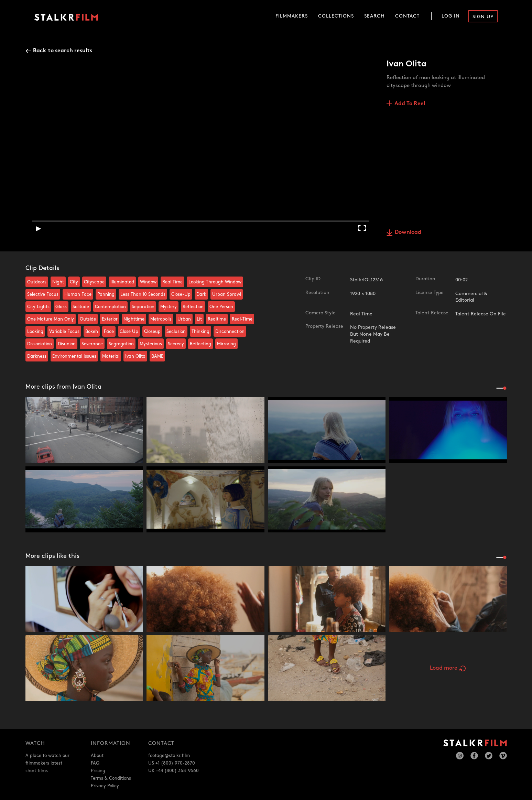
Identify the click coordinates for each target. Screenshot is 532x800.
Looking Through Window (215, 282)
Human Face (78, 294)
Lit (199, 319)
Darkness (37, 356)
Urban (184, 319)
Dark (201, 294)
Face (109, 332)
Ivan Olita (135, 356)
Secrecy (176, 344)
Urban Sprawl (227, 294)
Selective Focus (43, 294)
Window (148, 282)
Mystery (169, 307)
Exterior (110, 319)
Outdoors (37, 282)
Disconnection (230, 332)
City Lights (38, 307)
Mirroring (226, 344)
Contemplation (110, 307)
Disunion (67, 344)
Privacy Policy (105, 786)
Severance (92, 344)
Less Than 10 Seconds (143, 294)
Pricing (98, 771)
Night (58, 282)
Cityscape (94, 282)
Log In (451, 16)
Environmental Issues (74, 356)
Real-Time (242, 319)
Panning (106, 294)
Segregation (121, 344)
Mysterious (151, 344)
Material (111, 356)
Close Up (129, 332)
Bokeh (92, 332)
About (97, 756)
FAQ (95, 763)
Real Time (172, 282)
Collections (336, 16)
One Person (221, 307)
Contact (407, 16)
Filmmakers (292, 16)
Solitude (81, 307)
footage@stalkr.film (169, 756)
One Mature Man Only (51, 319)
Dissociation (40, 344)
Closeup (152, 332)
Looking (35, 332)
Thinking (200, 332)
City (74, 282)
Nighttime (134, 319)
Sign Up (483, 17)
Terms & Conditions (111, 778)
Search (374, 16)
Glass (61, 307)
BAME (157, 356)
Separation (143, 307)
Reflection (193, 307)
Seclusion (176, 332)
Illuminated (122, 282)
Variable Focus (64, 332)
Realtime (217, 319)
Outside (88, 319)
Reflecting (200, 344)
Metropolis (161, 319)
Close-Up (181, 294)
